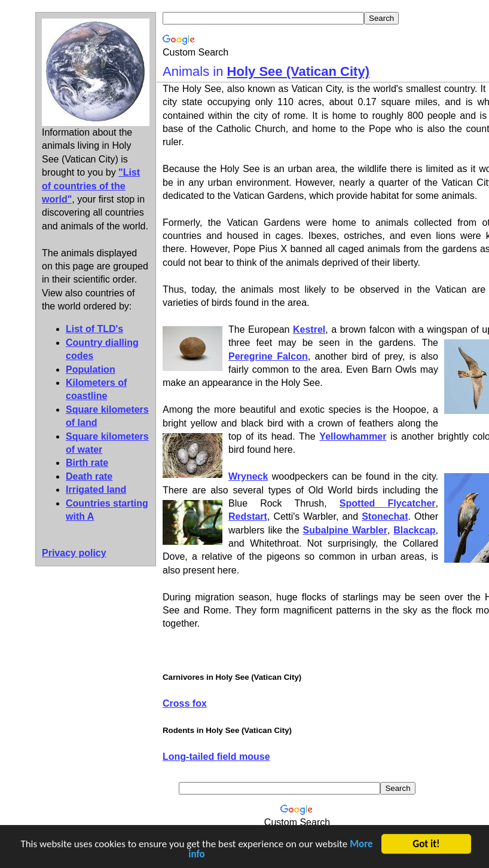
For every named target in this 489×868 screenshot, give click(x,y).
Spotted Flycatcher (388, 503)
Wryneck (248, 476)
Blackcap (414, 530)
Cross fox (185, 703)
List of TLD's (94, 329)
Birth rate (87, 463)
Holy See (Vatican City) (298, 71)
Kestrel (309, 329)
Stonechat (385, 516)
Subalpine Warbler (345, 530)
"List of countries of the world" (91, 186)
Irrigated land (96, 490)
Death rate (89, 476)
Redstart (248, 516)
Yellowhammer (353, 436)
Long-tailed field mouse (216, 757)
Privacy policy (74, 553)
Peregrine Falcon (268, 356)
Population (91, 369)
